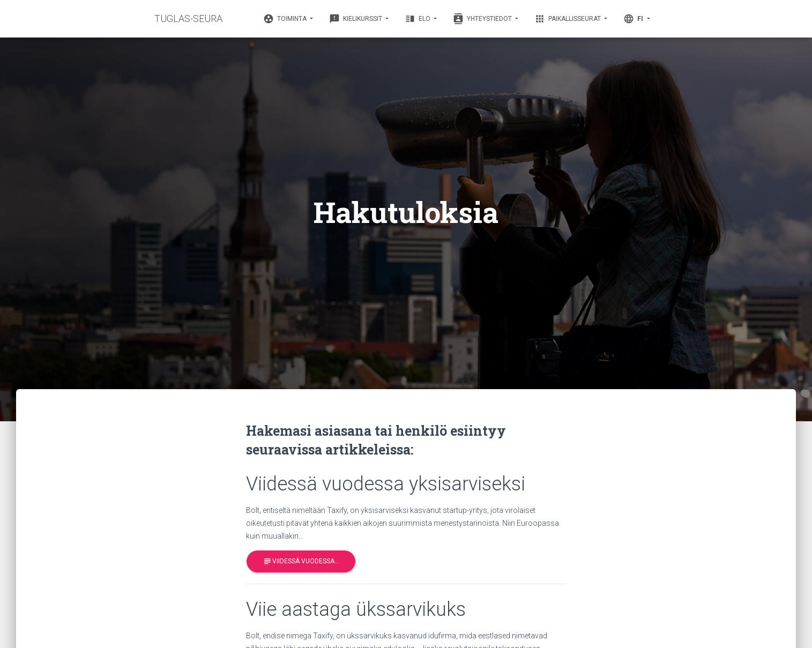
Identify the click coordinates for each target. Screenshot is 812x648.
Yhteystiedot (483, 19)
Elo (418, 19)
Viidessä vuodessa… (301, 561)
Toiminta (286, 19)
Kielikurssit (356, 19)
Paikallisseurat (568, 19)
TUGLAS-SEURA (188, 18)
